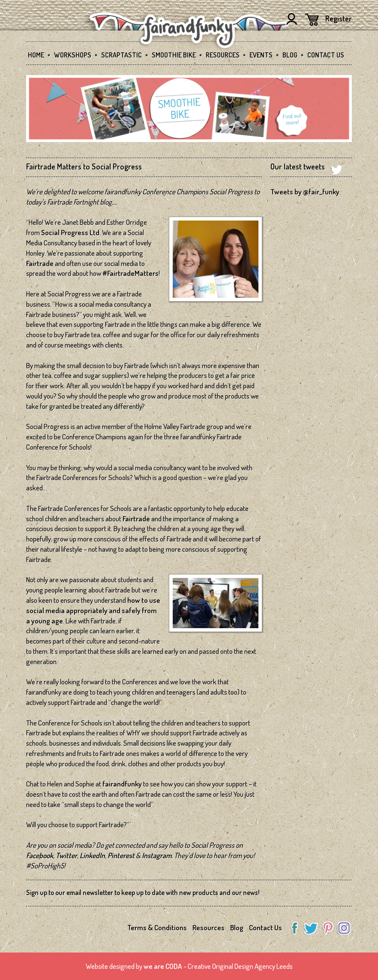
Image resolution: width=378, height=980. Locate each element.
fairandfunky (122, 784)
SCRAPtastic (121, 55)
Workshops (73, 55)
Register (339, 18)
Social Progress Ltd (70, 232)
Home (36, 55)
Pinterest (121, 855)
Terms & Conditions (157, 927)
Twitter (66, 855)
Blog (290, 55)
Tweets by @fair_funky (305, 192)
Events (261, 55)
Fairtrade (40, 263)
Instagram (157, 855)
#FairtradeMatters (130, 273)
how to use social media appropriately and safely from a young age (93, 610)
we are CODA (163, 966)
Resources (223, 55)
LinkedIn (92, 855)
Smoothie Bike (174, 55)
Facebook (40, 855)
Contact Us (326, 55)
